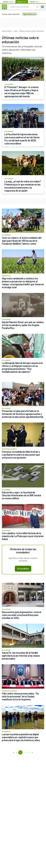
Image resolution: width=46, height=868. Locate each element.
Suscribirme (23, 569)
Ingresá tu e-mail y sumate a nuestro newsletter (23, 559)
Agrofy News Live (30, 14)
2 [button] (26, 752)
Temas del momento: (11, 14)
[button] (14, 752)
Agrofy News (7, 31)
